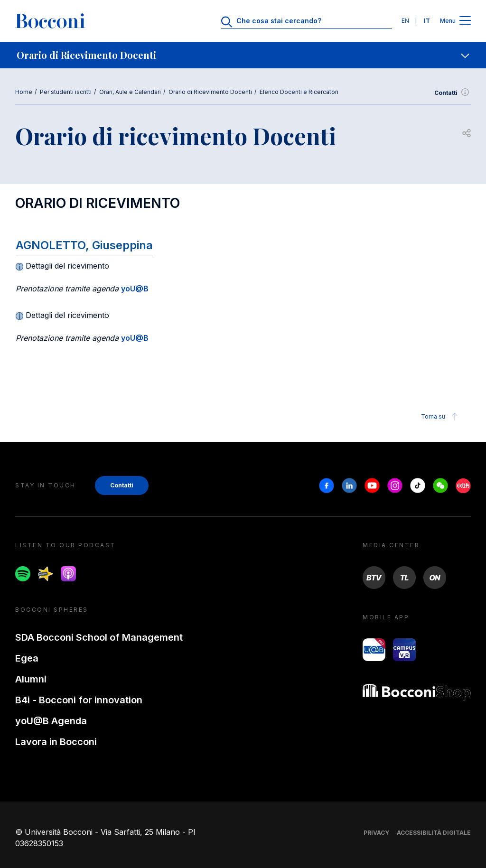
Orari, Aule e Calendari (130, 92)
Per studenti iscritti (66, 92)
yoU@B (135, 289)
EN (405, 21)
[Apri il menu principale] (465, 21)
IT (427, 21)
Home (24, 92)
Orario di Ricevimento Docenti (210, 92)
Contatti (453, 93)
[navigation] (243, 55)
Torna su (441, 417)
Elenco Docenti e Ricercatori (299, 92)
